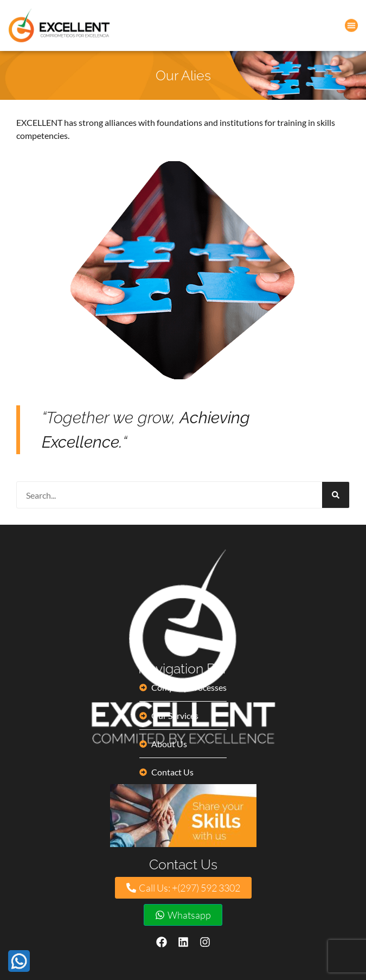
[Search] (336, 495)
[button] (351, 24)
